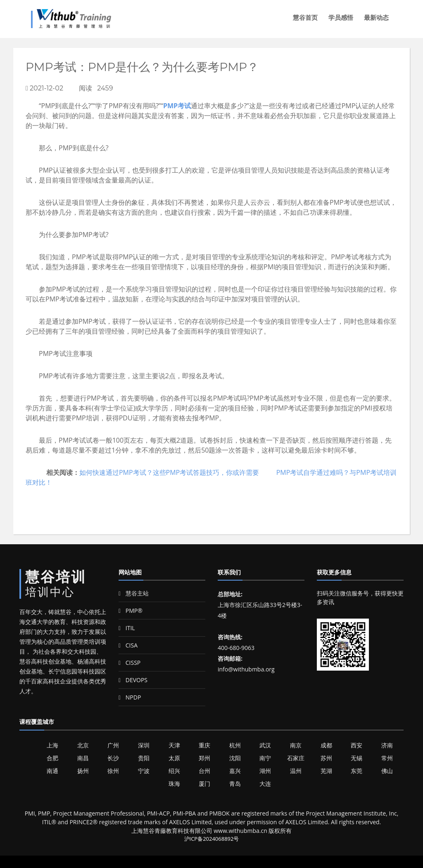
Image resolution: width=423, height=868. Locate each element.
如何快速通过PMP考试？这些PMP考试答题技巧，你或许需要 (169, 472)
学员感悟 (341, 18)
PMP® (131, 611)
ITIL (127, 628)
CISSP (130, 663)
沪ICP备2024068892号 (212, 839)
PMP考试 (177, 106)
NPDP (130, 697)
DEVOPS (133, 680)
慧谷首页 (305, 18)
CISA (128, 645)
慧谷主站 (134, 593)
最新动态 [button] (376, 18)
